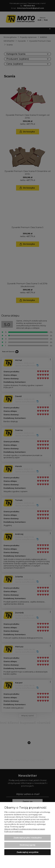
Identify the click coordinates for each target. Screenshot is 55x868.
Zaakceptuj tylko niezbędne (28, 838)
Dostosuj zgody (28, 845)
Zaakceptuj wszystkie (27, 852)
